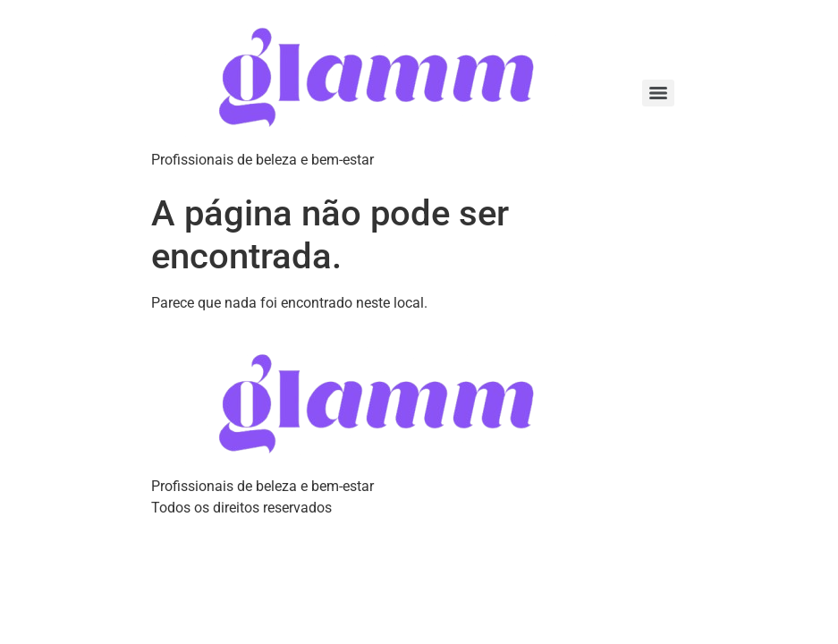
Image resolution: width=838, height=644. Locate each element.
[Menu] (658, 93)
